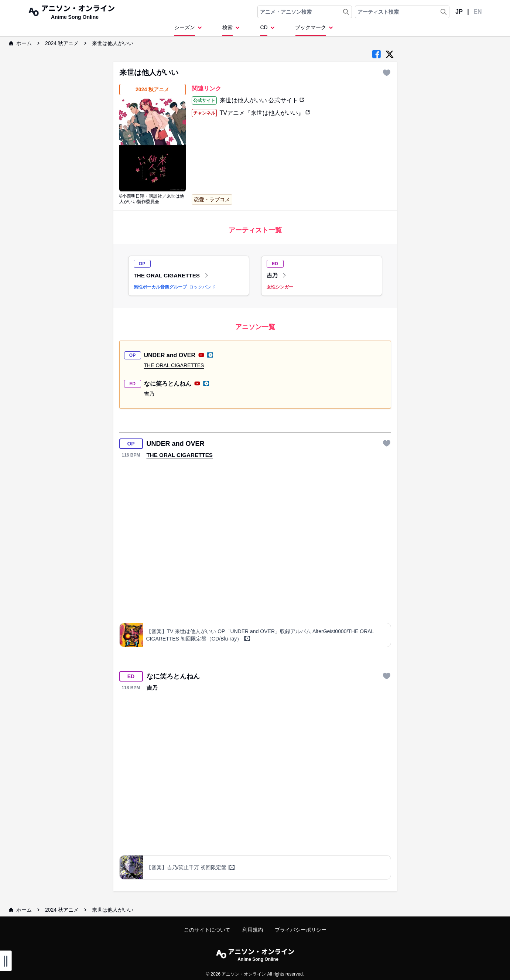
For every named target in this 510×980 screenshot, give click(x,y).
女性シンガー (280, 287)
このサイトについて (207, 930)
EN (478, 12)
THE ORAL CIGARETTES (171, 275)
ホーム (20, 43)
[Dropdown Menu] (189, 30)
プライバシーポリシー (301, 930)
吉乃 (277, 275)
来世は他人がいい (113, 43)
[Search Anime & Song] (346, 12)
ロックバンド (202, 287)
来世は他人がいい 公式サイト (262, 100)
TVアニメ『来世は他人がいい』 (265, 113)
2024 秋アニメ (62, 43)
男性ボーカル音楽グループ (160, 287)
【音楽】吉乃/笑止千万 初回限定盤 (191, 868)
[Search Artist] (444, 12)
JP (459, 12)
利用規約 (253, 930)
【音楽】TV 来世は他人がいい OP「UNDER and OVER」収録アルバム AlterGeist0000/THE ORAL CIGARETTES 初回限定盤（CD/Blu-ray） (260, 635)
